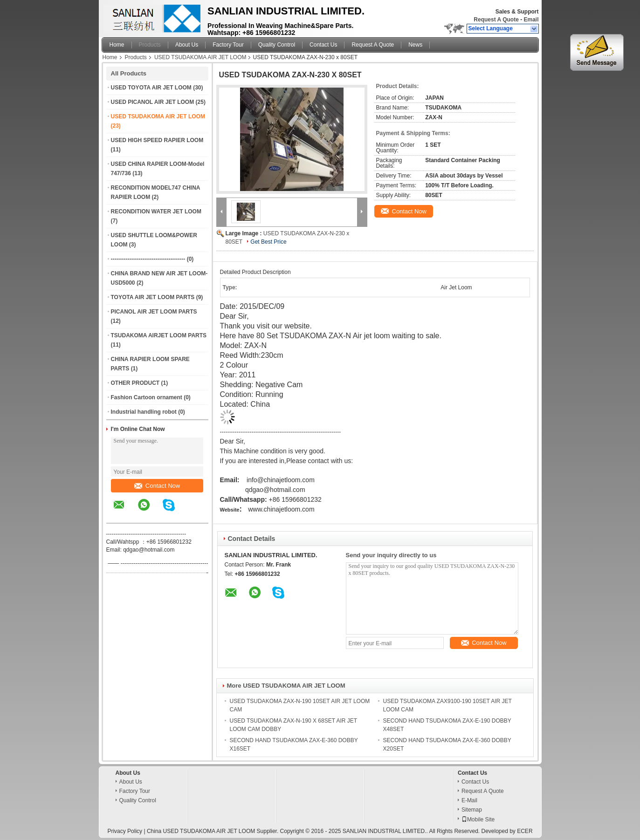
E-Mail (469, 800)
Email (531, 20)
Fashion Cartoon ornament (147, 397)
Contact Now (157, 486)
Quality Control (277, 45)
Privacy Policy (125, 831)
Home (117, 45)
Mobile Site (478, 820)
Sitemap (472, 810)
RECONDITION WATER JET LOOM (156, 212)
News (415, 45)
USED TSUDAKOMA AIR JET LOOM (200, 57)
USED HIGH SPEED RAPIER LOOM (157, 140)
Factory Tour (228, 45)
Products (150, 45)
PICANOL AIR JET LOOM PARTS (154, 312)
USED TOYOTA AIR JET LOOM (151, 88)
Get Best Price (268, 242)
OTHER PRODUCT (135, 383)
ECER (525, 831)
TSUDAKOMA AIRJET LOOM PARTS (159, 335)
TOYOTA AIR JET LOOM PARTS (153, 297)
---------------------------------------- (148, 259)
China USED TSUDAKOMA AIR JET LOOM (201, 831)
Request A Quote (496, 20)
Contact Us (323, 45)
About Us (187, 45)
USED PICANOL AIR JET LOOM (153, 102)
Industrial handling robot (144, 412)
